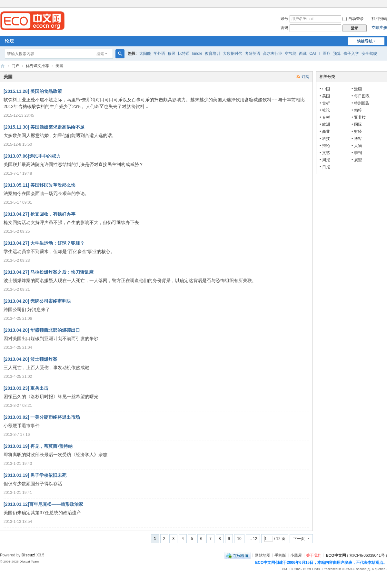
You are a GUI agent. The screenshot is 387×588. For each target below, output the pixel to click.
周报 (326, 160)
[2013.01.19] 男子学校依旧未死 (35, 475)
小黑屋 (296, 555)
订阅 (305, 77)
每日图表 (362, 96)
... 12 (253, 539)
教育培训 (213, 54)
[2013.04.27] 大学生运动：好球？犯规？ (44, 243)
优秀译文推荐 (37, 66)
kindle (197, 54)
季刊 (358, 153)
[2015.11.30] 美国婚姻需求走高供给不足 (44, 127)
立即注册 (379, 28)
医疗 (327, 54)
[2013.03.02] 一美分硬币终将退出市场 (42, 417)
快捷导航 (365, 41)
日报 (326, 167)
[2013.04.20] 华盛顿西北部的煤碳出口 (42, 330)
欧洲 (326, 124)
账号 (284, 19)
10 (239, 539)
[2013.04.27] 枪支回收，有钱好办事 (40, 214)
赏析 (326, 103)
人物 (358, 146)
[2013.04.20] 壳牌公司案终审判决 (37, 301)
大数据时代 (233, 54)
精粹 (358, 110)
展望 (358, 160)
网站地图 (263, 555)
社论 (326, 110)
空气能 (291, 54)
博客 (358, 139)
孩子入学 (351, 54)
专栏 (326, 117)
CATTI (315, 54)
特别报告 (362, 103)
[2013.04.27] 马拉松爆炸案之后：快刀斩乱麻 (49, 272)
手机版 (280, 555)
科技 (326, 139)
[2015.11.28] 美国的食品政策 (33, 91)
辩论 (326, 146)
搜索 (100, 54)
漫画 (358, 89)
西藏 (303, 54)
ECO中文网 (3, 66)
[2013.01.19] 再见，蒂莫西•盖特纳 (38, 446)
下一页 (299, 539)
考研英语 (253, 54)
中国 (326, 89)
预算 (337, 54)
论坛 (9, 41)
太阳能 (145, 54)
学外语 (159, 54)
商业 (326, 132)
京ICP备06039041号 (367, 555)
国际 (358, 124)
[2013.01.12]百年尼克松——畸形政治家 (43, 504)
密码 (284, 28)
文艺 (326, 153)
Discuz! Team (29, 561)
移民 (172, 54)
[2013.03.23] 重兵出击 (26, 388)
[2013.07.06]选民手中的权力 (32, 156)
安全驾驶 (369, 54)
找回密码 (379, 19)
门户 (15, 66)
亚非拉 (360, 117)
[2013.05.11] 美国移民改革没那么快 (40, 185)
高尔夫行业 (273, 54)
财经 (358, 132)
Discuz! (29, 555)
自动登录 (353, 19)
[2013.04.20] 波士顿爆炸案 (30, 359)
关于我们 (314, 555)
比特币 (184, 54)
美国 (326, 96)
